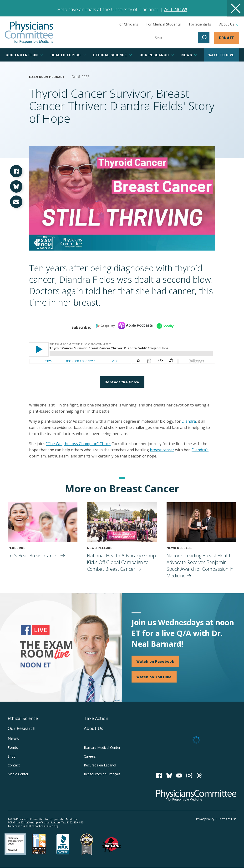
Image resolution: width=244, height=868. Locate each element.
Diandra (189, 421)
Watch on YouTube (154, 677)
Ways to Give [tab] (221, 55)
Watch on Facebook (155, 661)
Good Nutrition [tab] (24, 55)
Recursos (100, 765)
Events (13, 747)
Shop (12, 756)
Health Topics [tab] (68, 55)
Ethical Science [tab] (112, 55)
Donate (227, 38)
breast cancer (162, 450)
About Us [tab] (229, 24)
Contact (14, 765)
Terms (227, 819)
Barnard (102, 747)
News (13, 738)
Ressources (102, 774)
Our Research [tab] (157, 55)
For (164, 24)
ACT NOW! (176, 9)
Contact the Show (122, 382)
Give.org (53, 826)
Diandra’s (200, 450)
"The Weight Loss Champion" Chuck (78, 444)
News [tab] (189, 55)
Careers (90, 756)
